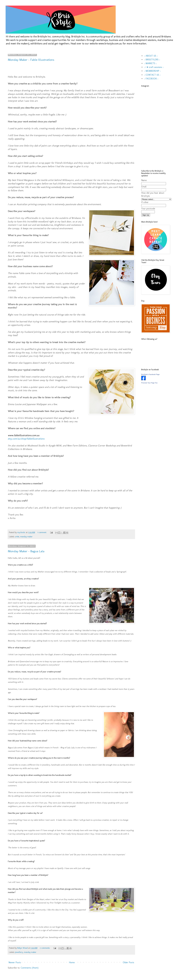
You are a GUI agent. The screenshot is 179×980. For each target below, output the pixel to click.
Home (72, 962)
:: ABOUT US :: (151, 56)
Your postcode (148, 209)
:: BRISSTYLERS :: (152, 60)
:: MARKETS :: (150, 63)
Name (144, 180)
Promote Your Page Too (149, 383)
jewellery (19, 952)
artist (17, 537)
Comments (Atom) (30, 968)
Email (144, 187)
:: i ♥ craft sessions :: (154, 67)
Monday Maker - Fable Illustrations (31, 60)
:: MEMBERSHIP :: (152, 71)
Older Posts (128, 962)
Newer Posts (15, 962)
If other (145, 202)
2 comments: (45, 948)
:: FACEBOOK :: (151, 79)
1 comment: (42, 532)
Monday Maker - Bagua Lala (26, 551)
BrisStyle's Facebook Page (150, 374)
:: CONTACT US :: (152, 75)
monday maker (26, 537)
